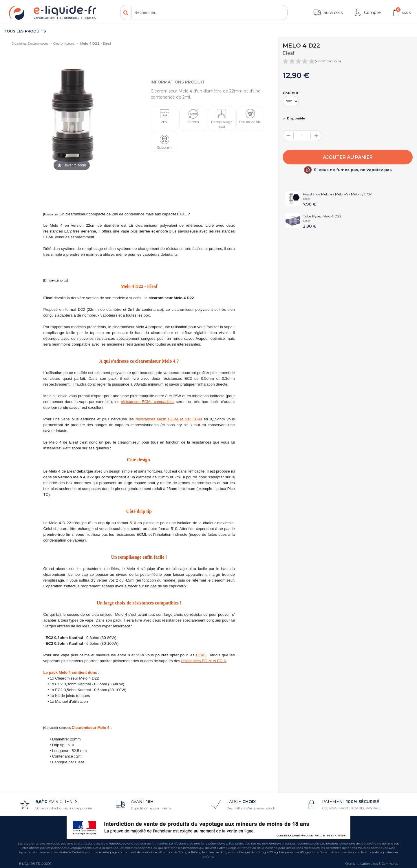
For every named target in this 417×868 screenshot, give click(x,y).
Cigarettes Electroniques (30, 43)
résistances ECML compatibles (148, 402)
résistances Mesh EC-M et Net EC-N (169, 419)
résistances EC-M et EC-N (204, 661)
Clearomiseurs (64, 43)
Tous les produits (25, 31)
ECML (201, 655)
